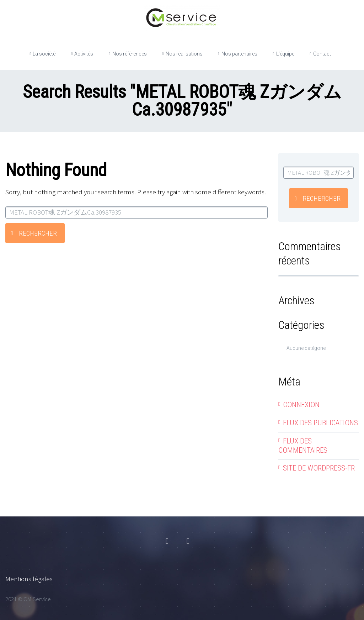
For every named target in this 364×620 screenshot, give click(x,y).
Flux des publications (320, 423)
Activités (84, 54)
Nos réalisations (184, 54)
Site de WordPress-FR (319, 468)
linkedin (188, 541)
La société (44, 54)
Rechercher (38, 233)
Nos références (130, 54)
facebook (167, 541)
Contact (322, 54)
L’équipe (285, 54)
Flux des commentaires (303, 446)
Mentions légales (29, 579)
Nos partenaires (239, 54)
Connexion (301, 405)
